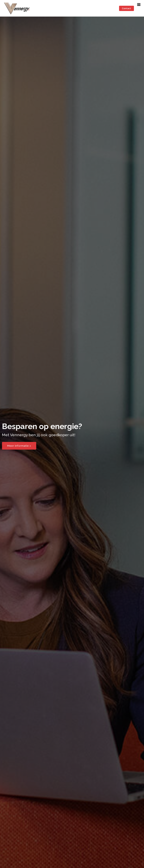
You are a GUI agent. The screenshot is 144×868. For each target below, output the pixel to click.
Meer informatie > (19, 446)
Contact (126, 8)
